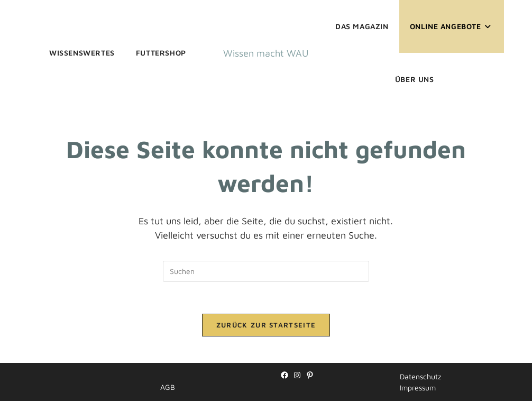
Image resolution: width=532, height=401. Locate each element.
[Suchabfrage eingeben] (266, 271)
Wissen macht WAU (266, 53)
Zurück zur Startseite (266, 325)
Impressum (418, 388)
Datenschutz (420, 376)
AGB (168, 387)
